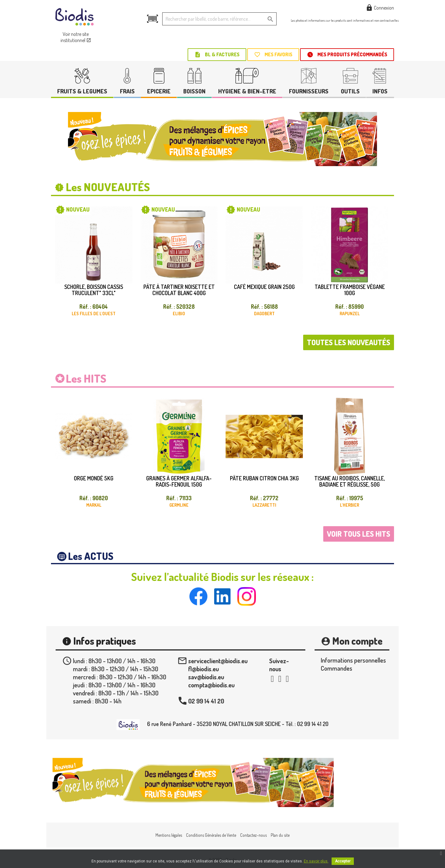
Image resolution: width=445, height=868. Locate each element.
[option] (222, 139)
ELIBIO (179, 314)
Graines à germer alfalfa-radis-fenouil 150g (179, 481)
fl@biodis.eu (203, 669)
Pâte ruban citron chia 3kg (264, 478)
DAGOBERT (264, 314)
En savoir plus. (316, 861)
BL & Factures (217, 55)
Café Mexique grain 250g (264, 287)
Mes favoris (273, 55)
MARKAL (94, 505)
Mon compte (357, 641)
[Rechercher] (219, 19)
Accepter (343, 861)
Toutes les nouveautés (349, 342)
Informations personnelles (353, 660)
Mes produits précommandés (347, 55)
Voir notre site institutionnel (76, 37)
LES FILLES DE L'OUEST (94, 314)
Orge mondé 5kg (94, 478)
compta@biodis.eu (211, 685)
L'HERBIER (350, 505)
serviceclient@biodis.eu (218, 661)
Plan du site (280, 835)
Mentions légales (169, 835)
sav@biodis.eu (206, 677)
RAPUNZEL (350, 314)
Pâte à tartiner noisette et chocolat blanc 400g (179, 290)
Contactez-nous (253, 835)
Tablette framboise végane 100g (350, 290)
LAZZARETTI (264, 505)
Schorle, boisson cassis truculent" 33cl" (94, 290)
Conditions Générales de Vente (211, 835)
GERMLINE (179, 505)
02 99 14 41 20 (206, 701)
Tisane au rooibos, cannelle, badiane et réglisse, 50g (350, 481)
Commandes (337, 668)
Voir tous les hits (359, 534)
